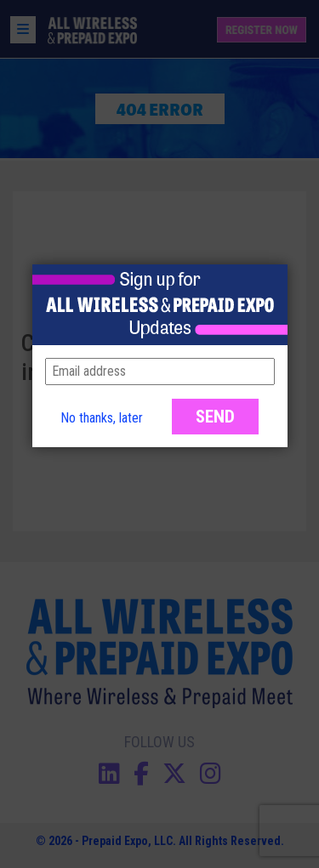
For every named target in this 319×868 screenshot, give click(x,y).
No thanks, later (102, 418)
